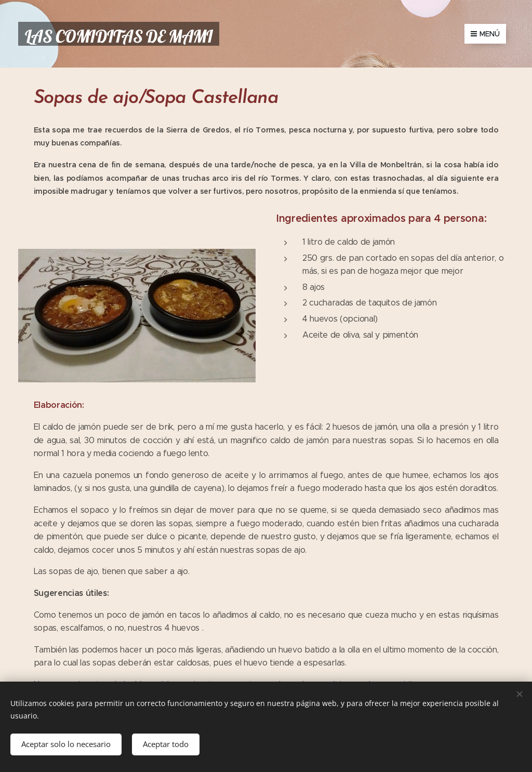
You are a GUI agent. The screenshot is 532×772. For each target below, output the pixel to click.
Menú (485, 34)
